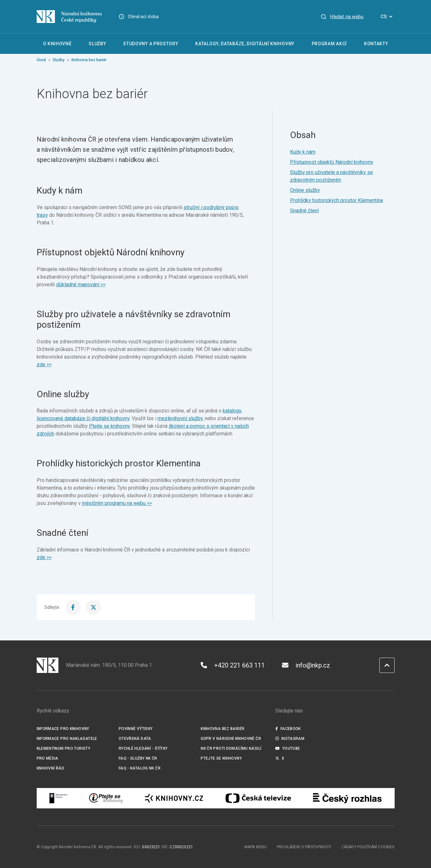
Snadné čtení (304, 211)
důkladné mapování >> (81, 284)
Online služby (305, 190)
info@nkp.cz (306, 665)
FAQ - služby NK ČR (138, 758)
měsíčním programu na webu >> (117, 503)
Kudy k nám (303, 152)
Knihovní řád (51, 768)
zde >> (44, 365)
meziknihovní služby (180, 418)
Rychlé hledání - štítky (143, 748)
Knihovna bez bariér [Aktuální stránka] (89, 60)
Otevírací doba (143, 17)
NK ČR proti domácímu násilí (231, 748)
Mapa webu (256, 847)
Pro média (48, 758)
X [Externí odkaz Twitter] (280, 758)
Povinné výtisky (136, 729)
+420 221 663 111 (233, 665)
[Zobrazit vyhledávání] (342, 17)
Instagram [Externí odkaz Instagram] (290, 739)
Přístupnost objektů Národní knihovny (332, 162)
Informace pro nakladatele (67, 739)
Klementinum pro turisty (64, 748)
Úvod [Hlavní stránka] (41, 60)
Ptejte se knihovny (109, 426)
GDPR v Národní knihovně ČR (231, 739)
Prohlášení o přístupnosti (304, 847)
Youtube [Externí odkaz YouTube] (288, 748)
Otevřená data (135, 739)
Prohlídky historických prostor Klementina (336, 200)
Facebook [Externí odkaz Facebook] (288, 729)
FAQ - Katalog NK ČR (140, 768)
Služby (59, 60)
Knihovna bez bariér (223, 729)
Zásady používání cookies (368, 847)
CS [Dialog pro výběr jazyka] (387, 17)
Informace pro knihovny (63, 729)
